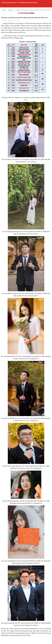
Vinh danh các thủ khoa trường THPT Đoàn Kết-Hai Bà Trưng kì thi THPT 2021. (25, 18)
